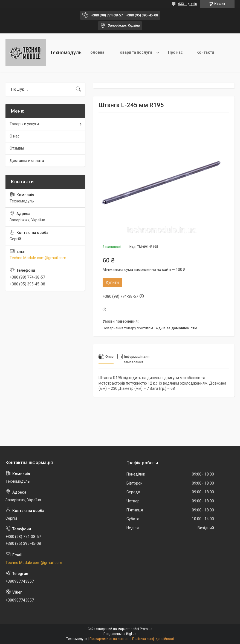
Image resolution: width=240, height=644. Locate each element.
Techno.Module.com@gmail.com (38, 258)
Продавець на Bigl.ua (120, 634)
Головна (96, 52)
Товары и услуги (24, 124)
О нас (15, 136)
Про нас (175, 52)
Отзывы (17, 148)
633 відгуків (188, 4)
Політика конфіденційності (153, 639)
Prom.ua (146, 629)
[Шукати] (78, 89)
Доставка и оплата (27, 161)
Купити (112, 282)
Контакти (205, 52)
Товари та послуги (135, 52)
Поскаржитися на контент (110, 639)
